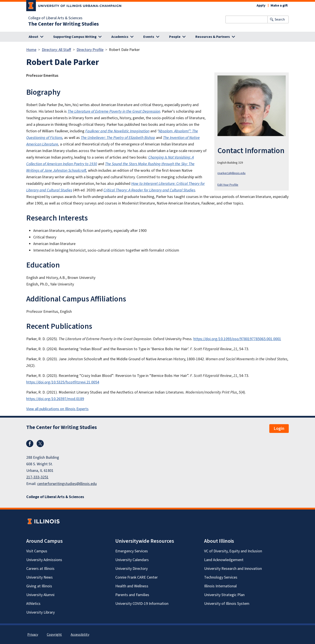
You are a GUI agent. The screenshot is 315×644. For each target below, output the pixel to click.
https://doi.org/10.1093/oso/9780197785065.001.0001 (237, 339)
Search (280, 19)
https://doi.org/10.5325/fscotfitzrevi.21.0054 (63, 382)
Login (279, 429)
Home (31, 50)
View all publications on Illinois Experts (57, 409)
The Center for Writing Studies (64, 24)
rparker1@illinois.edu (231, 173)
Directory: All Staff (56, 50)
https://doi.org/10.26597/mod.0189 (55, 399)
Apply (261, 5)
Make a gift (279, 5)
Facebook (30, 444)
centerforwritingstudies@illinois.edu (67, 484)
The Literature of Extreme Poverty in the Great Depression (114, 111)
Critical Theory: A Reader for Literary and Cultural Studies (149, 190)
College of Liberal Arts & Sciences (55, 18)
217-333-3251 (37, 477)
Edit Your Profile (228, 185)
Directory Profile (90, 50)
